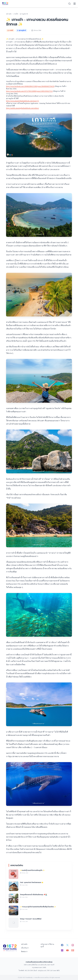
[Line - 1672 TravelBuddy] (73, 945)
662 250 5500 (29, 971)
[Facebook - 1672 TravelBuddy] (62, 945)
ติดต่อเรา (24, 952)
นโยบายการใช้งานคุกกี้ (47, 945)
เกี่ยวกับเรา (25, 948)
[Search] (69, 4)
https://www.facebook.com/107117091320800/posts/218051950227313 (29, 91)
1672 (58, 971)
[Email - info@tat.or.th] (73, 950)
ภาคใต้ (10, 30)
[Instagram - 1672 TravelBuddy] (62, 950)
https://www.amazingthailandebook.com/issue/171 (22, 101)
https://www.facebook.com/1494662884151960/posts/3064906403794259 (30, 86)
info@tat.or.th (42, 971)
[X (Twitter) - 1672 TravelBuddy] (67, 945)
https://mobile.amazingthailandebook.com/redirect (22, 108)
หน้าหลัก (24, 944)
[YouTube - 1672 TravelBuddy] (67, 950)
